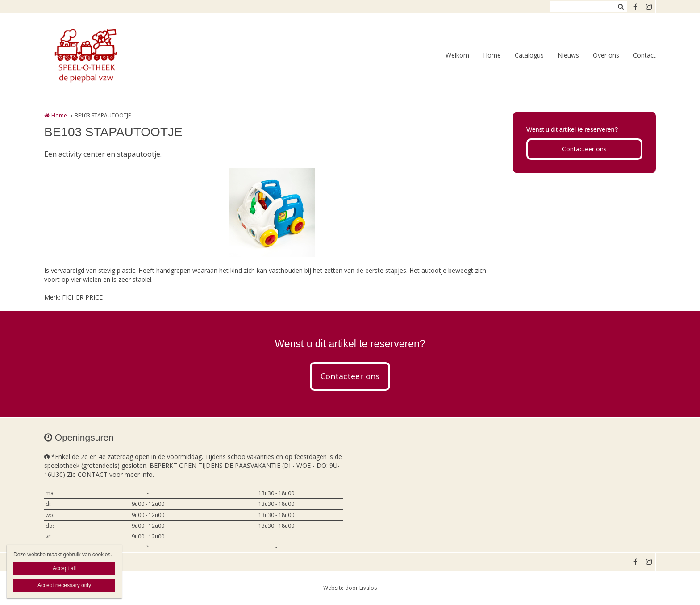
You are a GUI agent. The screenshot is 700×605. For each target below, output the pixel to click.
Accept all (64, 568)
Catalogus (529, 55)
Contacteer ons (584, 149)
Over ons (606, 55)
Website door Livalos (350, 588)
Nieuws (568, 55)
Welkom (457, 55)
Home (492, 55)
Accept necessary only (64, 585)
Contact (644, 55)
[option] (272, 213)
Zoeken (621, 7)
